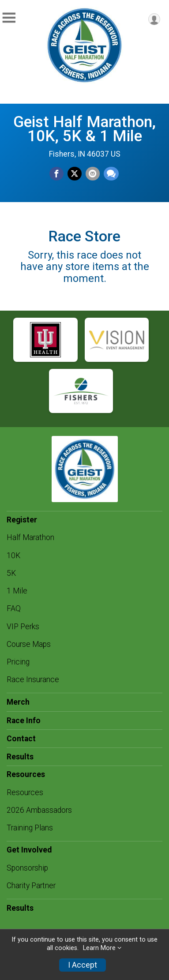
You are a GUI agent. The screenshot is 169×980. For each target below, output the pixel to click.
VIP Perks (23, 627)
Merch (18, 702)
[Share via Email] (93, 174)
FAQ (14, 608)
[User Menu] (154, 19)
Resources (25, 792)
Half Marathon (30, 537)
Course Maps (29, 644)
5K (11, 573)
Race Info (24, 721)
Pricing (18, 662)
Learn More (99, 948)
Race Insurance (33, 680)
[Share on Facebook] (56, 174)
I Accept (83, 965)
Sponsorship (27, 868)
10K (13, 556)
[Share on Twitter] (75, 174)
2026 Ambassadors (39, 810)
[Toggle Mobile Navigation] (9, 18)
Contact (21, 739)
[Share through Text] (111, 174)
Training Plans (30, 828)
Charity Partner (31, 886)
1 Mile (17, 591)
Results (20, 757)
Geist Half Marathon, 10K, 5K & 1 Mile (84, 129)
